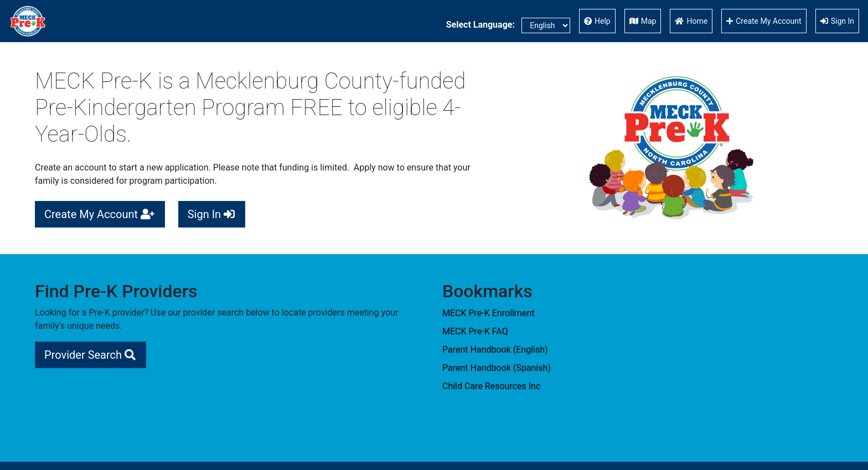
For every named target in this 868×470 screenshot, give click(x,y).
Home (691, 21)
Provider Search (91, 355)
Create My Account (764, 21)
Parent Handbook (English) (495, 350)
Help (597, 21)
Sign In (837, 21)
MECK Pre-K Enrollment (488, 313)
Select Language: (508, 25)
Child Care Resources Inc (491, 386)
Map (643, 21)
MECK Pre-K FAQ (475, 331)
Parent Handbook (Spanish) (497, 368)
